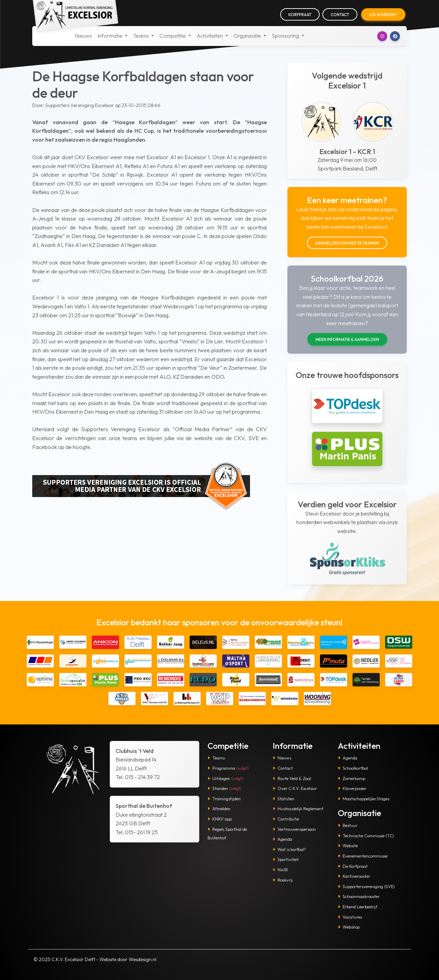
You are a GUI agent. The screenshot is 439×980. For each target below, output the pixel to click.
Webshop (349, 927)
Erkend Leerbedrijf (358, 907)
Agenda (282, 839)
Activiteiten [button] (210, 36)
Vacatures (350, 917)
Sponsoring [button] (286, 36)
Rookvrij (283, 880)
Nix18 (280, 870)
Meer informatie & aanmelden (347, 339)
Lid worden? (383, 15)
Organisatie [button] (248, 36)
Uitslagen (226, 778)
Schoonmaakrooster (359, 896)
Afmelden (219, 808)
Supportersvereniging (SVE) (366, 886)
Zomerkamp (352, 778)
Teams (216, 758)
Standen (224, 788)
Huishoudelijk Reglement (298, 808)
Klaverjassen (352, 788)
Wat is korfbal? (289, 849)
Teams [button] (141, 36)
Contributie (286, 819)
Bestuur (348, 825)
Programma (228, 768)
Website (348, 846)
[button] (382, 36)
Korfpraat (300, 15)
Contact (340, 15)
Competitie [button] (173, 36)
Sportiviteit (286, 859)
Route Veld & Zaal (292, 778)
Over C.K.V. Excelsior (295, 788)
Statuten (283, 799)
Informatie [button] (110, 36)
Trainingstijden (224, 799)
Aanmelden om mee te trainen (347, 243)
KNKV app (220, 819)
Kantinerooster (354, 876)
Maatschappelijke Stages (364, 799)
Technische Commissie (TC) (366, 836)
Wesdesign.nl (143, 959)
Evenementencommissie (363, 856)
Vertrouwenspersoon (294, 829)
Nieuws (83, 36)
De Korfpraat (353, 866)
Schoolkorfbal (353, 768)
